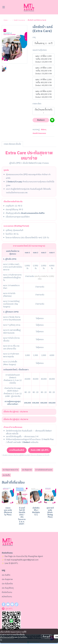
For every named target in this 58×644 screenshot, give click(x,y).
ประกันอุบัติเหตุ (8, 588)
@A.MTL (15, 563)
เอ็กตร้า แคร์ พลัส (14, 442)
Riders (44, 130)
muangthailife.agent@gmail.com (25, 560)
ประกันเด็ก (6, 475)
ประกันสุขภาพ (27, 470)
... (11, 20)
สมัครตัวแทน (7, 597)
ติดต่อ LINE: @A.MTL (40, 450)
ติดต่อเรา (41, 120)
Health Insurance (19, 20)
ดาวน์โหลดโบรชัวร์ (17, 450)
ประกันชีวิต (6, 575)
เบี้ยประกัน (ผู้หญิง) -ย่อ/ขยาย (16, 419)
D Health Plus (48, 439)
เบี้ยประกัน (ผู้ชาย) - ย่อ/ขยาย (16, 412)
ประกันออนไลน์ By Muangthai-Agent (28, 556)
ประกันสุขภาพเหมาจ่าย (11, 470)
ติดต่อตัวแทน (7, 592)
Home (6, 20)
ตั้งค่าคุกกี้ (46, 636)
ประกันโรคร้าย (7, 584)
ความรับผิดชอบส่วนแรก (44, 470)
